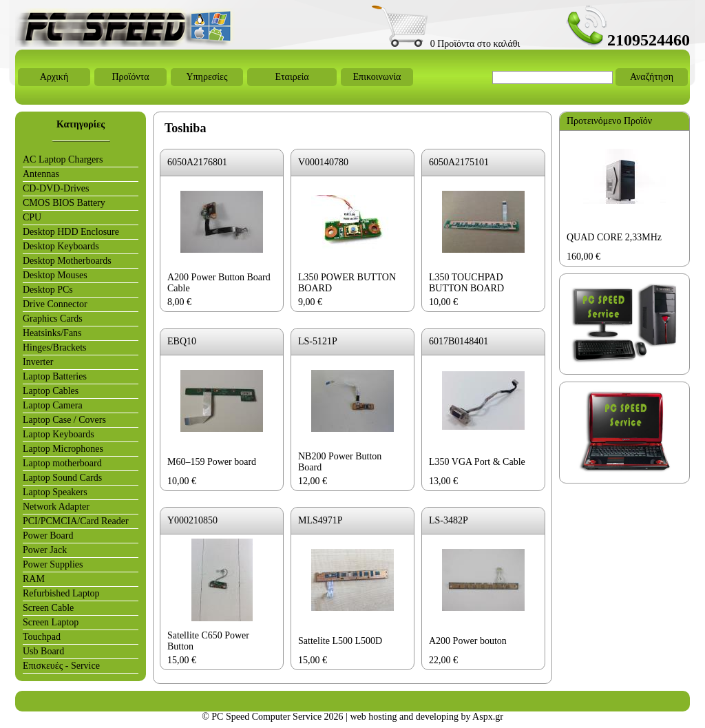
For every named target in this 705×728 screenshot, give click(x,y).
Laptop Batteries (55, 376)
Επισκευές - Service (61, 666)
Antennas (41, 174)
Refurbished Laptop (61, 593)
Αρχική (54, 77)
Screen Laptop (51, 622)
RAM (34, 579)
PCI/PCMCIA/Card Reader (76, 521)
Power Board (48, 535)
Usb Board (43, 651)
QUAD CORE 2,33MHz (614, 237)
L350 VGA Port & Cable (477, 462)
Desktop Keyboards (61, 246)
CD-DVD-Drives (56, 188)
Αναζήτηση (652, 77)
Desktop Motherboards (67, 261)
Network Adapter (56, 507)
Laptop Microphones (63, 449)
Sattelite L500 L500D (340, 641)
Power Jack (45, 550)
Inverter (38, 362)
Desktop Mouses (55, 275)
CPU (32, 217)
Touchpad (42, 637)
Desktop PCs (48, 290)
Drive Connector (55, 304)
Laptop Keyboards (59, 434)
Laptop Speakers (55, 492)
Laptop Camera (53, 405)
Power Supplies (53, 564)
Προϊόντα (130, 77)
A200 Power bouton (468, 641)
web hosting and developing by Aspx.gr (426, 717)
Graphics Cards (53, 319)
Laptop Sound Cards (62, 478)
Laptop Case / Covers (64, 420)
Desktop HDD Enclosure (71, 232)
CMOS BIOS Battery (64, 203)
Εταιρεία (292, 77)
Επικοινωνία (377, 77)
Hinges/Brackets (55, 347)
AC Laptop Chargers (63, 159)
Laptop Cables (51, 391)
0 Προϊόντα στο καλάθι (446, 44)
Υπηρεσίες (207, 77)
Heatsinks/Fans (52, 333)
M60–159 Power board (212, 462)
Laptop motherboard (62, 463)
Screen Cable (48, 608)
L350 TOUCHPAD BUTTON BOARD (466, 283)
